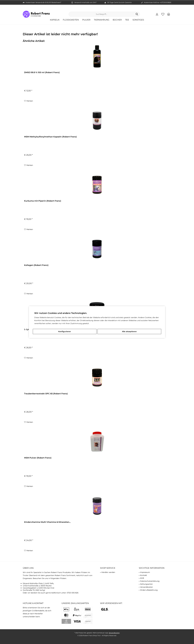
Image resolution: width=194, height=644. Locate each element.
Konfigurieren (65, 331)
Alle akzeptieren (129, 331)
